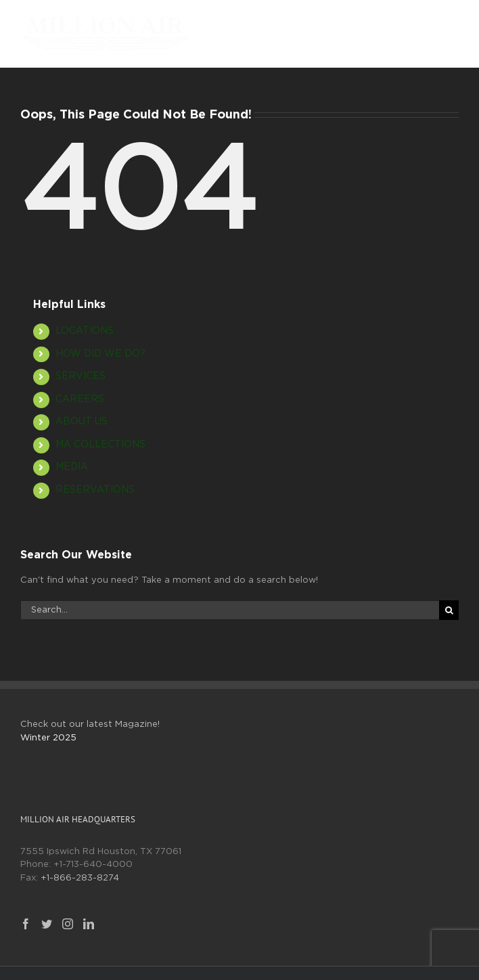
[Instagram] (68, 924)
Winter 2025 (48, 738)
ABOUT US (82, 422)
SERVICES (81, 376)
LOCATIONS (85, 331)
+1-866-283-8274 (80, 878)
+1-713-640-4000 (93, 865)
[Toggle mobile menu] (452, 24)
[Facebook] (26, 924)
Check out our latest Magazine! (90, 725)
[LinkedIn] (89, 924)
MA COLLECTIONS (100, 445)
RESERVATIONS (95, 490)
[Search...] (230, 610)
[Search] (449, 610)
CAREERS (80, 399)
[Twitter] (47, 924)
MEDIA (72, 467)
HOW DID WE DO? (100, 354)
